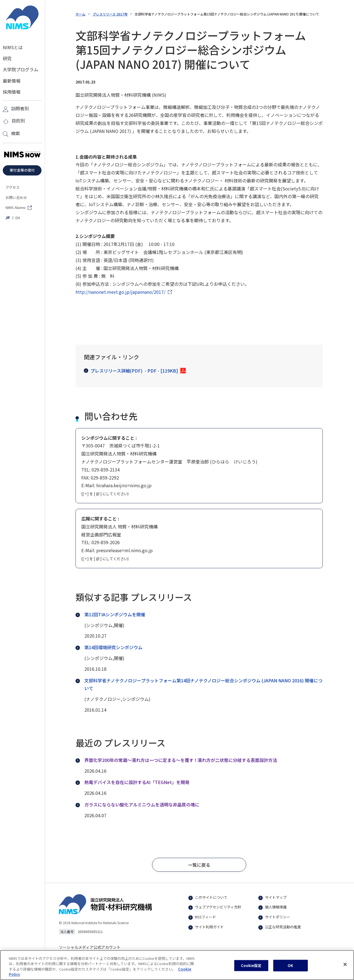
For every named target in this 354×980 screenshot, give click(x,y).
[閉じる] (345, 969)
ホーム (80, 14)
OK (290, 970)
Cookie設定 (251, 970)
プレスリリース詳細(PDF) (131, 371)
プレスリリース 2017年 (110, 14)
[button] (199, 865)
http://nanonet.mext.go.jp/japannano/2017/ (120, 292)
